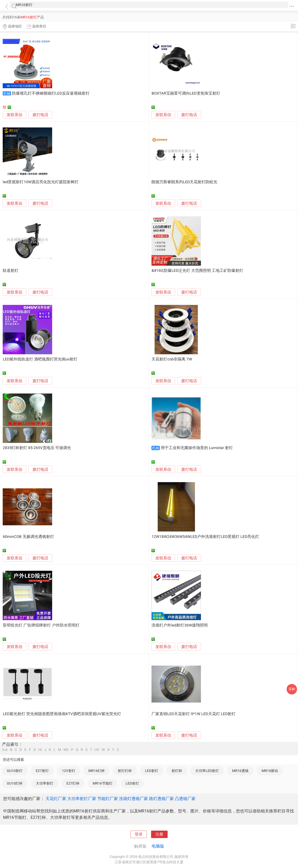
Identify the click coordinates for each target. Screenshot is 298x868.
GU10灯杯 (15, 783)
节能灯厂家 (108, 799)
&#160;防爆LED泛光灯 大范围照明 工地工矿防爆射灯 (197, 271)
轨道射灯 (11, 271)
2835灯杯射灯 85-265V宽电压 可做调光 (37, 448)
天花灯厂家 (56, 799)
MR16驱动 (270, 771)
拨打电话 (40, 115)
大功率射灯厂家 (82, 799)
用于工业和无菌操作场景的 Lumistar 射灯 (197, 448)
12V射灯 (68, 771)
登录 (139, 834)
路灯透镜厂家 (161, 799)
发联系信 (14, 115)
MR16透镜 (240, 771)
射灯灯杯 (125, 771)
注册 (159, 834)
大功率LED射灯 (207, 771)
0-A (5, 750)
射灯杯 (177, 771)
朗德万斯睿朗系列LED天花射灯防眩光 (184, 182)
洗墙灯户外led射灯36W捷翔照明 (180, 625)
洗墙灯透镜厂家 (133, 799)
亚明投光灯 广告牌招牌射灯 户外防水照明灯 (41, 625)
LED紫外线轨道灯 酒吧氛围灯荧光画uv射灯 (40, 359)
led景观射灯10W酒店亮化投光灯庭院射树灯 (41, 182)
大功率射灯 (45, 783)
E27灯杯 (73, 783)
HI (40, 750)
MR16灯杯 (97, 771)
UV (97, 750)
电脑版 (158, 846)
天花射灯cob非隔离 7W (172, 359)
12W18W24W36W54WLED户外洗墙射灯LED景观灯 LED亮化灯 (205, 537)
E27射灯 (42, 771)
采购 (292, 689)
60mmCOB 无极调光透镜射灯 (28, 537)
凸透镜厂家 (185, 799)
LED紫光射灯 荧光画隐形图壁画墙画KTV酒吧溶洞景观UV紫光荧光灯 (62, 714)
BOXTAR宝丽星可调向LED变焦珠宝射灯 (186, 93)
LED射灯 (152, 771)
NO (66, 750)
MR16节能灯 (103, 783)
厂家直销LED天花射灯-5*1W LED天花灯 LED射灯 (193, 714)
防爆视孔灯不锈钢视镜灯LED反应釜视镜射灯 (51, 93)
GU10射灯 (15, 771)
